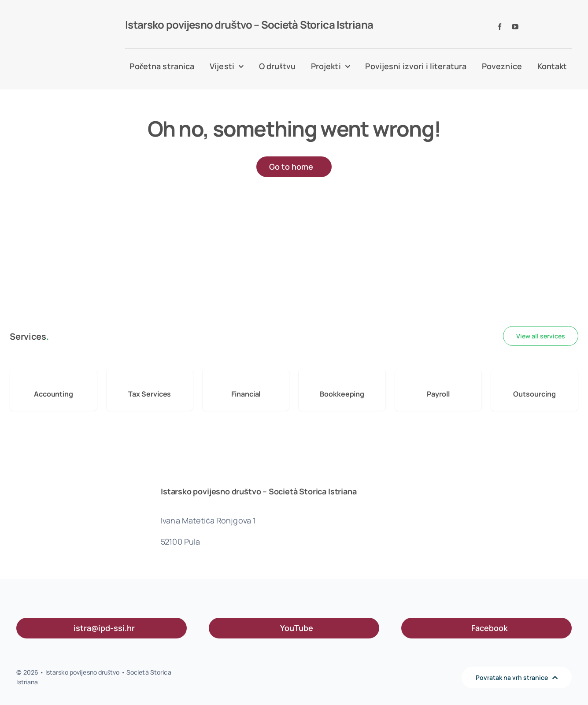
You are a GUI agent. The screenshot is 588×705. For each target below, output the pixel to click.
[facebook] (500, 27)
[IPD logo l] (54, 30)
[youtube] (515, 27)
